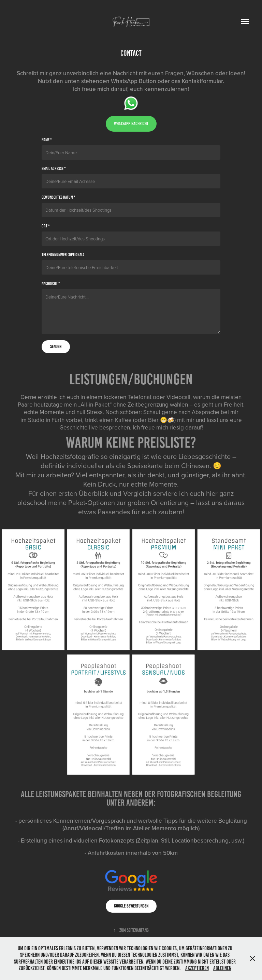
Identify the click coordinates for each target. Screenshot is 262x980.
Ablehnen (222, 968)
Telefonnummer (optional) (63, 255)
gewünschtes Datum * (59, 197)
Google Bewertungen (131, 906)
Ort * (46, 226)
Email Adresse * (54, 169)
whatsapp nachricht (131, 124)
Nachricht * (51, 283)
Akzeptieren (197, 968)
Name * (47, 140)
